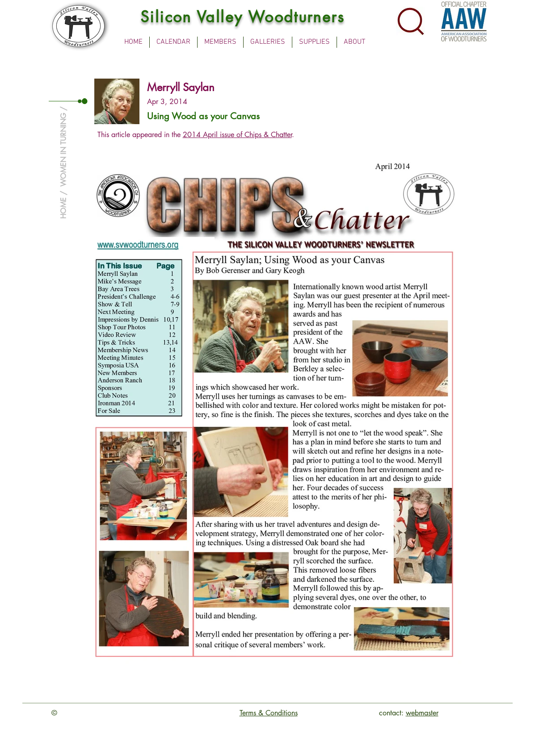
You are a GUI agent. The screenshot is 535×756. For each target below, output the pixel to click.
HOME (63, 208)
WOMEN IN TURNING (63, 150)
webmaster (422, 713)
